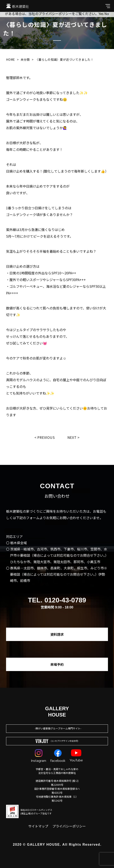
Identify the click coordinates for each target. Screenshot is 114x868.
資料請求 (57, 634)
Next (72, 437)
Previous (46, 437)
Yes (101, 14)
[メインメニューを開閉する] (108, 6)
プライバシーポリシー (69, 826)
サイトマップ (38, 826)
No (107, 14)
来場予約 (57, 664)
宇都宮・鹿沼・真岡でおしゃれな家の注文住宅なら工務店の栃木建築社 (57, 771)
